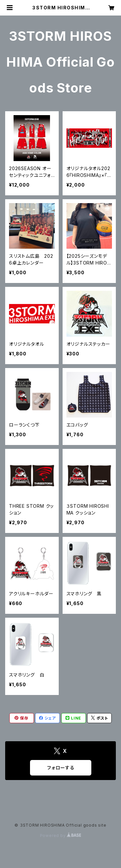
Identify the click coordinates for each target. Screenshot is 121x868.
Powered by (61, 835)
